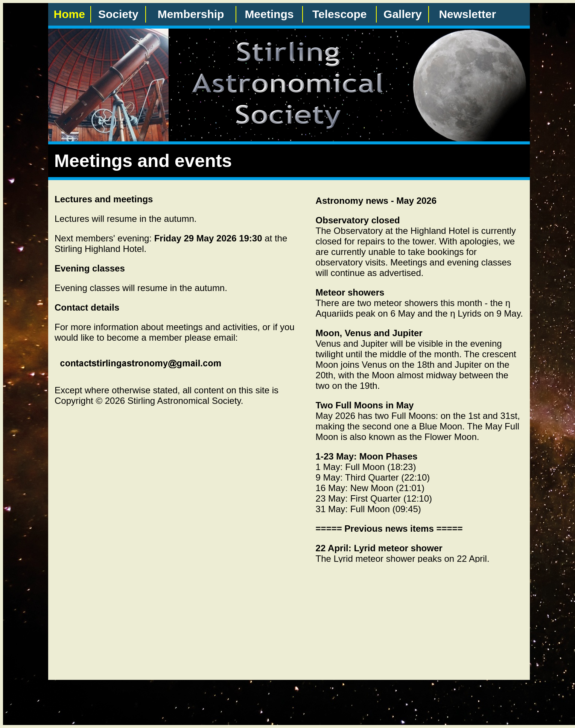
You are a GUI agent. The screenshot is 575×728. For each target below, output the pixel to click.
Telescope (340, 14)
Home (69, 14)
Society (118, 14)
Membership (191, 14)
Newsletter (467, 14)
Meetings (269, 14)
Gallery (403, 14)
